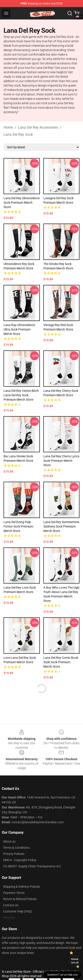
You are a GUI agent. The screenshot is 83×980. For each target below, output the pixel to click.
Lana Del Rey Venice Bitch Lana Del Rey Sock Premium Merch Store (21, 395)
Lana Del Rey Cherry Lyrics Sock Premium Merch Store (61, 461)
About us (9, 841)
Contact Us (11, 905)
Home (8, 127)
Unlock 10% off (75, 961)
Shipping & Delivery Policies (22, 887)
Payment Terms (14, 893)
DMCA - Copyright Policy (20, 860)
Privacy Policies (14, 854)
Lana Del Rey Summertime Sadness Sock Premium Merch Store (61, 526)
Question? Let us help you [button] (62, 975)
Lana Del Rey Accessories (38, 127)
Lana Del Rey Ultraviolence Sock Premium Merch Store (22, 203)
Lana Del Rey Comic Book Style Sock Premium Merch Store (61, 662)
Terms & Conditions (16, 848)
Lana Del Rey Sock (18, 134)
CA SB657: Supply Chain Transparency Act (32, 866)
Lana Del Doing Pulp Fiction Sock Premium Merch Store (18, 526)
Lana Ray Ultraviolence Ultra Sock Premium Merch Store (19, 329)
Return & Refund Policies (20, 899)
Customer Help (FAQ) (18, 911)
